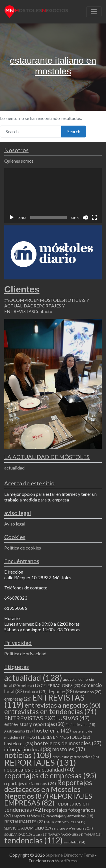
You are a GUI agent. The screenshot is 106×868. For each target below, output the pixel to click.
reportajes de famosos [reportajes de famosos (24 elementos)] (30, 783)
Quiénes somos (19, 161)
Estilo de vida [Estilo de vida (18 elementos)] (80, 725)
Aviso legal (15, 524)
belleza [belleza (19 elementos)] (30, 686)
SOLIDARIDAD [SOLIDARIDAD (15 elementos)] (18, 834)
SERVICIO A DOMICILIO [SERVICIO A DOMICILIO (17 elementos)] (28, 828)
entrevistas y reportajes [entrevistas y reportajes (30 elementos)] (34, 724)
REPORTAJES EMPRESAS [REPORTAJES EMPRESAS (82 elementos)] (48, 799)
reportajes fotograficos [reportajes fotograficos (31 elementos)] (50, 813)
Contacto (43, 311)
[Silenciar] (85, 217)
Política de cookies (23, 548)
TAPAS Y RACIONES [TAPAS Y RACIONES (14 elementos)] (66, 834)
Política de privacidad (25, 653)
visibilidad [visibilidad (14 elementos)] (74, 842)
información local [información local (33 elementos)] (28, 749)
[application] (53, 196)
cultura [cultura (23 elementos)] (36, 692)
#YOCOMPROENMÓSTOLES (34, 300)
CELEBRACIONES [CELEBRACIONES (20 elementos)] (60, 685)
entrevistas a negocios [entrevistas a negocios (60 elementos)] (63, 705)
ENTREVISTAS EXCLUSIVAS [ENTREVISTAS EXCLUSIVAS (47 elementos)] (47, 718)
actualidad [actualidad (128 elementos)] (33, 678)
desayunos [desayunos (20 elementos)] (88, 692)
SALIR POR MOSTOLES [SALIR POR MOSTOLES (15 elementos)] (66, 822)
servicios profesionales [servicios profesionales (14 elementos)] (72, 828)
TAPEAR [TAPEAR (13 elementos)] (93, 834)
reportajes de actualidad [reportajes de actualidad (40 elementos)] (39, 769)
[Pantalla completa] (94, 217)
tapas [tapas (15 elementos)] (40, 834)
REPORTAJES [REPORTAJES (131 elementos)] (40, 762)
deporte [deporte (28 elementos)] (61, 692)
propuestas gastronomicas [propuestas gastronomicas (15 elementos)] (76, 757)
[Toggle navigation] (94, 12)
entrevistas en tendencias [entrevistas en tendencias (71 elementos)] (50, 711)
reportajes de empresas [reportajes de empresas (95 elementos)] (50, 776)
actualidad (14, 468)
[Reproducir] (12, 217)
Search (74, 131)
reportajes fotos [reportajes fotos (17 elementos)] (30, 816)
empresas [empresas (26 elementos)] (18, 699)
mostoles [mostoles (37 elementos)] (69, 749)
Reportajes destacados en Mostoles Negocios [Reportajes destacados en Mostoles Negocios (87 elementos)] (48, 789)
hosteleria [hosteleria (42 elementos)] (52, 730)
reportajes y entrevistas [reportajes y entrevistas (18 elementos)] (70, 816)
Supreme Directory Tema (70, 855)
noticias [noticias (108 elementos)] (28, 755)
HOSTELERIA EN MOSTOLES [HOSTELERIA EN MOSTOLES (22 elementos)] (58, 737)
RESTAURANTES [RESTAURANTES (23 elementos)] (25, 822)
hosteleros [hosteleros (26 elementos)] (19, 743)
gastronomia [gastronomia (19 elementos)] (19, 731)
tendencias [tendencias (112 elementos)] (33, 840)
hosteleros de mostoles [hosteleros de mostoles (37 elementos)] (68, 743)
